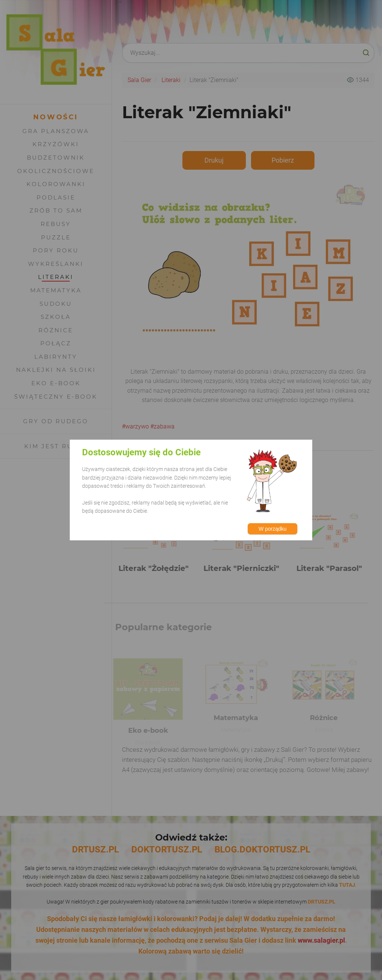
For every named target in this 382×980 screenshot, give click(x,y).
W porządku (273, 529)
